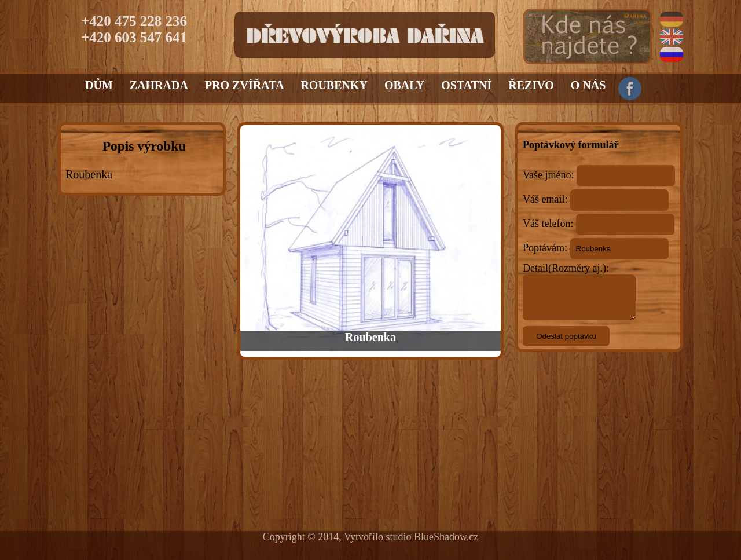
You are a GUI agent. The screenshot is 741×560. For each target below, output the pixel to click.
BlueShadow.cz (446, 537)
